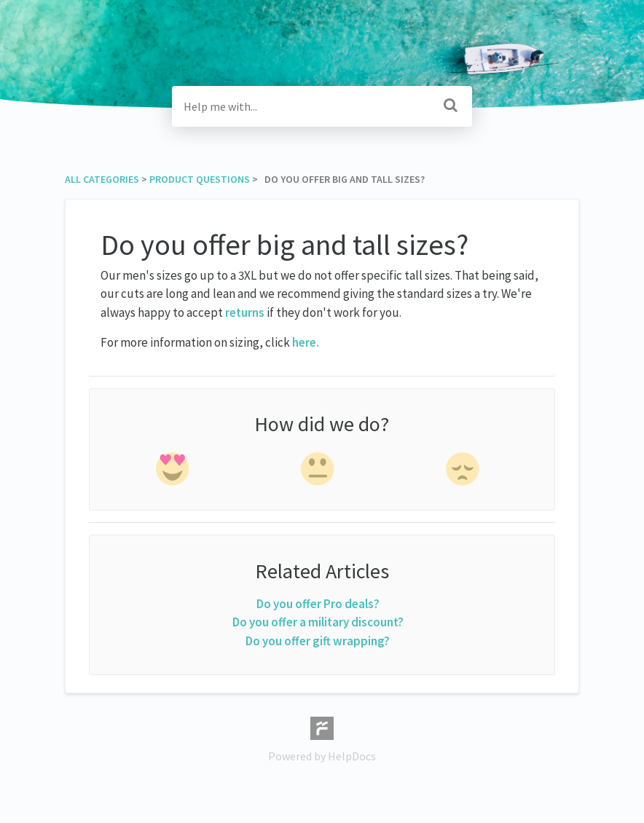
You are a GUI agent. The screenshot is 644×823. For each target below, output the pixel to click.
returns (246, 312)
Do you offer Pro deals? (318, 604)
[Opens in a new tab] (322, 727)
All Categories (102, 179)
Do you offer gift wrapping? (318, 641)
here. (306, 342)
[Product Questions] (200, 179)
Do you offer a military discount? (318, 622)
